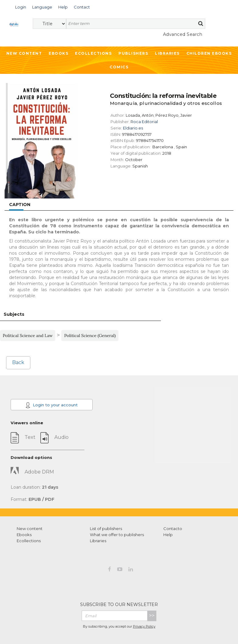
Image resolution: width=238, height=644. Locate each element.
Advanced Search (183, 34)
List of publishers (106, 529)
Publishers (133, 53)
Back (18, 362)
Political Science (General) (90, 336)
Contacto (173, 529)
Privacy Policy (144, 626)
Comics (119, 67)
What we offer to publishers (117, 535)
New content (30, 529)
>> (152, 616)
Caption (20, 205)
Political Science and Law (28, 336)
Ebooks (58, 53)
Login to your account (52, 405)
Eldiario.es (133, 128)
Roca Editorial (144, 122)
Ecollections (93, 53)
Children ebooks (209, 53)
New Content (24, 53)
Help (168, 535)
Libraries (167, 53)
